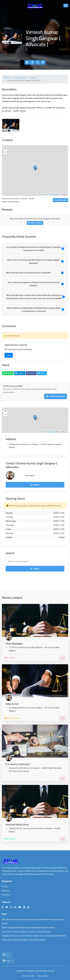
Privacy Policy (43, 976)
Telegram (20, 373)
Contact (35, 485)
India (6, 955)
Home (7, 78)
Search (35, 569)
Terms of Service (28, 976)
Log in (9, 355)
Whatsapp (8, 373)
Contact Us (6, 895)
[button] (66, 6)
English (7, 961)
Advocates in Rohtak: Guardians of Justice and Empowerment (26, 932)
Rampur (33, 78)
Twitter (42, 373)
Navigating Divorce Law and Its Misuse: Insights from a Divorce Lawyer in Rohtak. (34, 936)
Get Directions (60, 200)
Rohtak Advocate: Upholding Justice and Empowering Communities (28, 928)
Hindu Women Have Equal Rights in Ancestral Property (24, 940)
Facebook (31, 373)
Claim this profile (56, 396)
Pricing (5, 887)
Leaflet (42, 195)
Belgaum (12, 651)
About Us (6, 891)
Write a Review (35, 223)
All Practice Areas (20, 78)
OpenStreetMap (54, 195)
